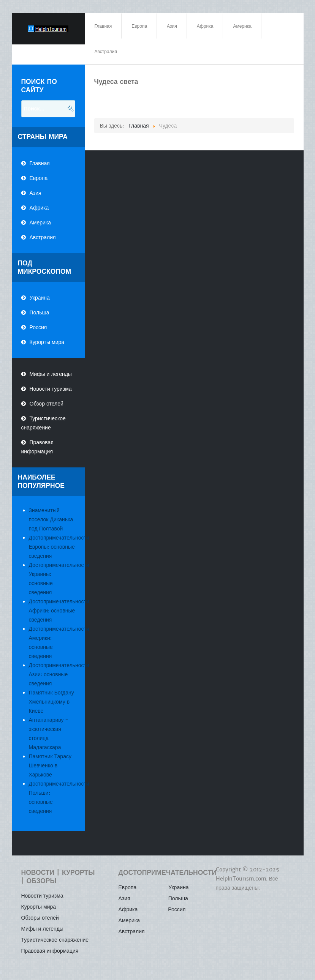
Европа (39, 178)
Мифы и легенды (51, 374)
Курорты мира (47, 342)
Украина (40, 298)
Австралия (43, 237)
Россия (38, 327)
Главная (40, 163)
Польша (40, 312)
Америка (40, 223)
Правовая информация (37, 447)
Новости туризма (51, 389)
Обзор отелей (47, 404)
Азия (36, 193)
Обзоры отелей (40, 918)
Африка (39, 208)
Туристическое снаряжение (44, 423)
